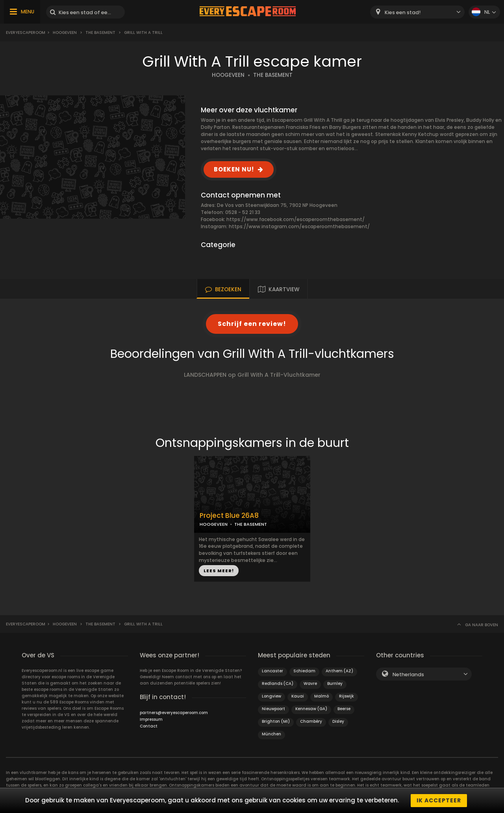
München (271, 734)
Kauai (298, 696)
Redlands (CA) (278, 684)
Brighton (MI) (276, 721)
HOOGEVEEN (228, 75)
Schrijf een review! (252, 324)
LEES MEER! (219, 571)
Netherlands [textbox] (408, 674)
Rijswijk (346, 696)
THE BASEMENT (273, 75)
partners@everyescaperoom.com (174, 713)
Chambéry (311, 721)
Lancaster (272, 671)
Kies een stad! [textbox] (403, 12)
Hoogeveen (65, 33)
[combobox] (417, 12)
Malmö (321, 696)
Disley (338, 721)
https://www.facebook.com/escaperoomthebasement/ (296, 219)
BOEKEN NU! (234, 169)
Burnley (335, 684)
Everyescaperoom (26, 33)
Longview (271, 696)
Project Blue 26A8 (229, 516)
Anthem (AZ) (339, 671)
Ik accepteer (439, 800)
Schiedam (304, 671)
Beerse (344, 709)
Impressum (151, 719)
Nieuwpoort (273, 709)
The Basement (100, 33)
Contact (149, 726)
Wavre (310, 684)
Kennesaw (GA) (311, 709)
